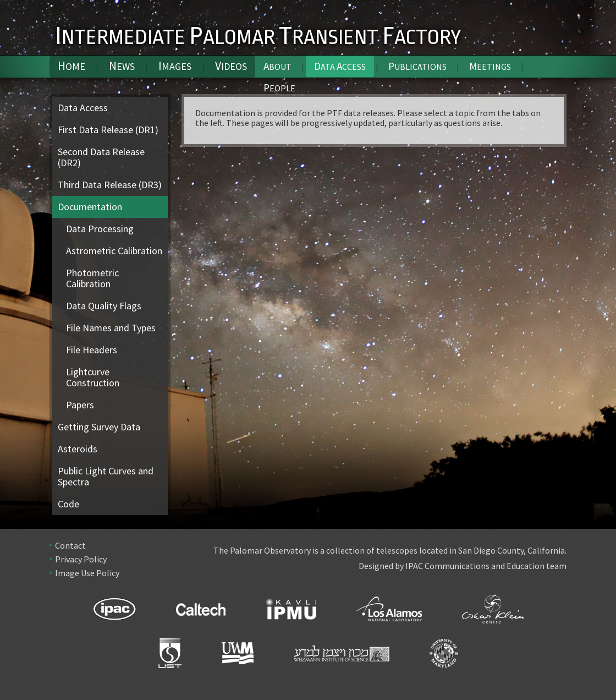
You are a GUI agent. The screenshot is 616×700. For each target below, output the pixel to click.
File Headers (92, 350)
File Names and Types (111, 328)
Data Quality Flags (104, 306)
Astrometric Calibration (114, 251)
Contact (70, 545)
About (277, 66)
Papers (80, 405)
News (122, 66)
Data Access (83, 108)
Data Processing (100, 229)
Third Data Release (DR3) (110, 185)
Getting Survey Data (99, 427)
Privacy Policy (81, 559)
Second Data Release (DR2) (101, 157)
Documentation (90, 207)
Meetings (490, 66)
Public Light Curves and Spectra (106, 476)
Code (68, 504)
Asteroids (78, 449)
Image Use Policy (87, 573)
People (279, 87)
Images (175, 66)
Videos (231, 66)
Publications (417, 66)
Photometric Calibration (92, 278)
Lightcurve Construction (93, 377)
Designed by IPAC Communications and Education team (463, 566)
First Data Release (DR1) (108, 130)
